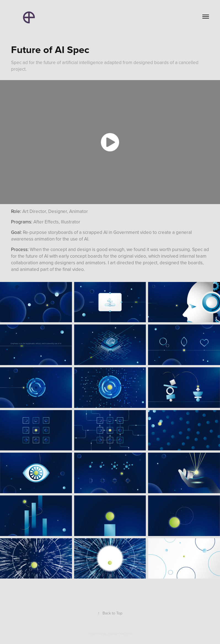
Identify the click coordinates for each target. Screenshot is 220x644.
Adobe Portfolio (120, 634)
